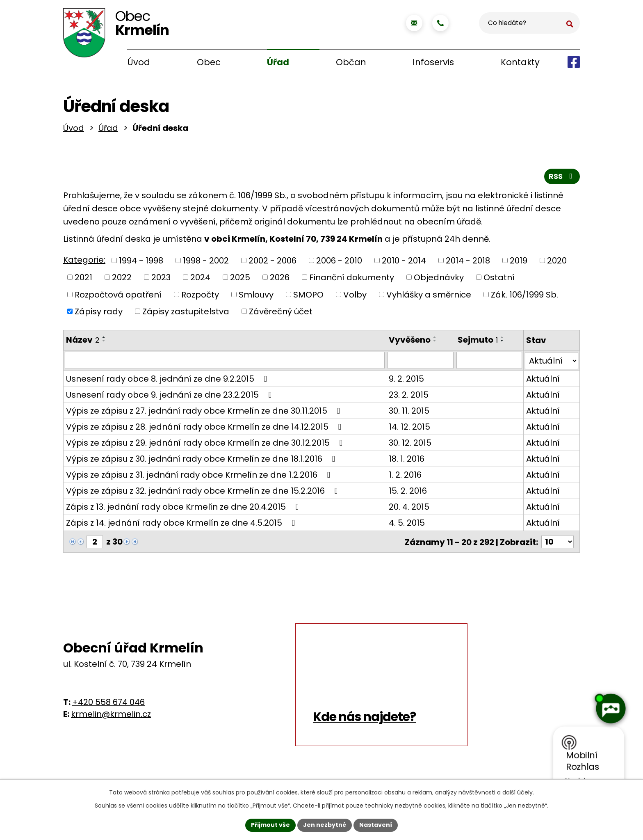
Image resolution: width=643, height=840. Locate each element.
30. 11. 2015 (408, 412)
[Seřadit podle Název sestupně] (104, 342)
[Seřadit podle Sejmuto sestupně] (502, 342)
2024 (200, 279)
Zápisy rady (99, 313)
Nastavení (376, 825)
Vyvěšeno (408, 341)
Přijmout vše (270, 825)
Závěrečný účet (281, 313)
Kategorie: (84, 261)
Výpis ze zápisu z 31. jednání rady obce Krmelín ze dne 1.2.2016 (200, 476)
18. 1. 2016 (405, 460)
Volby (355, 296)
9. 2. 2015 (405, 380)
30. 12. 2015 (409, 444)
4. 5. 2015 (406, 524)
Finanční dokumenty (352, 279)
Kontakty (520, 62)
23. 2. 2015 (407, 396)
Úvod (139, 62)
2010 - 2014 (404, 262)
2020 (557, 262)
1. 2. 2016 (404, 476)
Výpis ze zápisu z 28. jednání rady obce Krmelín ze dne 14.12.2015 (205, 428)
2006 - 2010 (339, 262)
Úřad (278, 62)
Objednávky (439, 279)
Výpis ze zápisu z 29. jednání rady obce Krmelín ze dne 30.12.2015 (206, 444)
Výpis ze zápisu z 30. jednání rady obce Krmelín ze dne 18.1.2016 (202, 460)
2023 (161, 279)
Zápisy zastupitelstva (186, 313)
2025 (240, 279)
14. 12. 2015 (408, 428)
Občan (351, 62)
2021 (83, 279)
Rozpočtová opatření (118, 296)
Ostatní (499, 279)
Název (83, 341)
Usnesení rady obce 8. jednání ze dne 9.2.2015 (168, 380)
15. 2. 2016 (407, 492)
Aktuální (543, 380)
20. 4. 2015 (408, 508)
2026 (280, 279)
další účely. (518, 792)
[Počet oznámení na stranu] (557, 543)
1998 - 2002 (206, 262)
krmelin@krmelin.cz (111, 715)
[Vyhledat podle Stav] (552, 362)
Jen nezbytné (325, 825)
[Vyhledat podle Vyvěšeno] (420, 362)
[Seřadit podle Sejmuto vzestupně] (502, 339)
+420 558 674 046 (108, 703)
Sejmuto (477, 341)
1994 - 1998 (141, 262)
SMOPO (308, 296)
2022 (122, 279)
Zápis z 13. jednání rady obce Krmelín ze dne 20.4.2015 (184, 508)
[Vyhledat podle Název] (224, 362)
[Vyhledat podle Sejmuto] (489, 362)
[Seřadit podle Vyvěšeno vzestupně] (434, 339)
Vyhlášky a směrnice (429, 296)
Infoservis (433, 62)
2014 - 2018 (468, 262)
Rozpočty (200, 296)
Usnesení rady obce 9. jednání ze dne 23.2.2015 (171, 396)
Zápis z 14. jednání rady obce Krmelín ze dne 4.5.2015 (182, 524)
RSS (562, 178)
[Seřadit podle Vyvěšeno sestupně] (434, 342)
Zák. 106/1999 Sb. (524, 296)
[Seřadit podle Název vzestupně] (104, 339)
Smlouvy (256, 296)
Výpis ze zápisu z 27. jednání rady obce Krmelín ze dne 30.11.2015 (205, 412)
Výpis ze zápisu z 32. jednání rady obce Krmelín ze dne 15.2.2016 (204, 492)
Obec (209, 62)
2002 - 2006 (272, 262)
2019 (519, 262)
